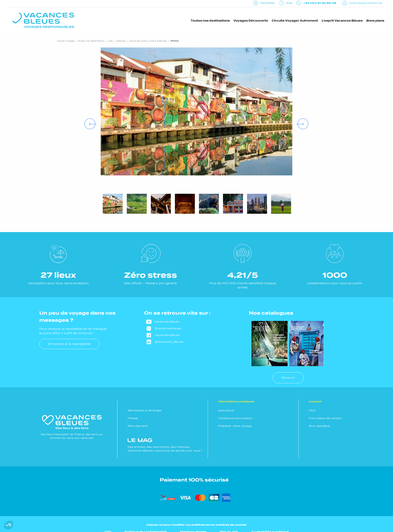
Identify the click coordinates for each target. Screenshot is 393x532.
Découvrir (288, 378)
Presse (133, 418)
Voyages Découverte (251, 21)
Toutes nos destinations (210, 21)
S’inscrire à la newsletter (69, 344)
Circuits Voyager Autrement (295, 21)
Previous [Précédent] (86, 120)
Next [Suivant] (298, 120)
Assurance (226, 410)
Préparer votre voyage (235, 426)
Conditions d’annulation (235, 418)
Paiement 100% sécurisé (194, 480)
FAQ (312, 410)
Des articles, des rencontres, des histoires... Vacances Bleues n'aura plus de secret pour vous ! (165, 445)
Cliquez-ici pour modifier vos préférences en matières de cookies (196, 525)
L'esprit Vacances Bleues (342, 21)
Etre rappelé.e (319, 426)
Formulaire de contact (325, 418)
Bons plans (375, 21)
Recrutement (138, 426)
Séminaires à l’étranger (145, 410)
